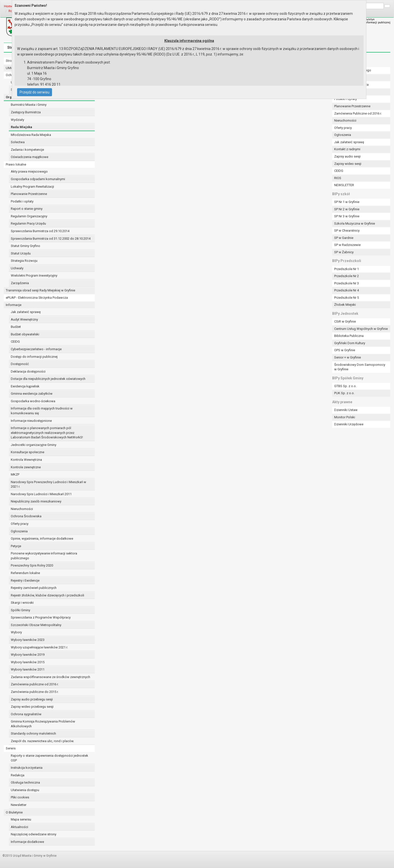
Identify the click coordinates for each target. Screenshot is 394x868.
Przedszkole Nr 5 (347, 298)
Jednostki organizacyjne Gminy (34, 445)
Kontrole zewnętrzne (26, 467)
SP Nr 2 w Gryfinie (347, 209)
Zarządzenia (20, 283)
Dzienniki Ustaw (346, 410)
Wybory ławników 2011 (28, 669)
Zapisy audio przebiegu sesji (32, 699)
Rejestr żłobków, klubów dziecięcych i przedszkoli (47, 595)
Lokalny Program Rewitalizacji (32, 187)
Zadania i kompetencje (27, 150)
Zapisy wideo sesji (348, 164)
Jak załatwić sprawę (26, 312)
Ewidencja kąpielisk (25, 386)
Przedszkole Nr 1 (347, 269)
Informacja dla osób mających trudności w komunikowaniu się (42, 411)
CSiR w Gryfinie (345, 321)
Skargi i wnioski (22, 603)
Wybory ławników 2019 (28, 655)
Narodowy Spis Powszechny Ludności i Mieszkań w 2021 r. (48, 484)
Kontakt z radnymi (347, 149)
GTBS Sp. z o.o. (345, 386)
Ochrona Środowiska (26, 516)
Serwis (11, 748)
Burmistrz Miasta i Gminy (29, 105)
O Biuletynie (14, 812)
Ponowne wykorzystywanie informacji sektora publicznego (44, 556)
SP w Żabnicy (344, 252)
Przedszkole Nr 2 (347, 276)
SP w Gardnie (344, 238)
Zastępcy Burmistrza (26, 112)
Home (8, 6)
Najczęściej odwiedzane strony (34, 834)
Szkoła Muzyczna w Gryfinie (355, 223)
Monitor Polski (345, 417)
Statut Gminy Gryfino (26, 246)
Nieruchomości (22, 509)
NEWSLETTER (344, 185)
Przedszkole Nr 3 (347, 283)
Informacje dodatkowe (27, 842)
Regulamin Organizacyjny (29, 216)
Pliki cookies (20, 797)
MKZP (15, 474)
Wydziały (17, 120)
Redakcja (18, 775)
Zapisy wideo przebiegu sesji (32, 707)
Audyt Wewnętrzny (24, 319)
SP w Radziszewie (347, 245)
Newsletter (19, 805)
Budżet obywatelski (25, 334)
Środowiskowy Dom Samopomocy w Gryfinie (360, 367)
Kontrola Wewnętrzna (26, 460)
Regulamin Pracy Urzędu (28, 223)
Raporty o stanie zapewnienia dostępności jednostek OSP (50, 758)
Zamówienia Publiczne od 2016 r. (358, 113)
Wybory (16, 632)
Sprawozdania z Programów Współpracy (41, 617)
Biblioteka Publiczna (349, 336)
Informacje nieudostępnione (31, 421)
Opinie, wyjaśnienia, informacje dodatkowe (42, 539)
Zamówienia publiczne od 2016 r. (35, 684)
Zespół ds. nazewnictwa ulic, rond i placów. (42, 741)
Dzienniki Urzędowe (349, 424)
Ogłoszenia (19, 531)
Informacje (14, 305)
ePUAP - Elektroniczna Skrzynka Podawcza (37, 298)
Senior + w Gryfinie (348, 357)
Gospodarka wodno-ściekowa (33, 401)
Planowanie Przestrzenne (29, 194)
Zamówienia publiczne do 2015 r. (35, 692)
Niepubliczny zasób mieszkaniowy (36, 501)
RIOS (338, 178)
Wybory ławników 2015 (28, 662)
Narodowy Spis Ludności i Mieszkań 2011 (41, 494)
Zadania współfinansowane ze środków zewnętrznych (51, 677)
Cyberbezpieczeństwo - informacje (36, 349)
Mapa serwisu (21, 819)
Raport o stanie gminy (27, 209)
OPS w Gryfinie (345, 350)
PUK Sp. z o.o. (344, 393)
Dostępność (20, 364)
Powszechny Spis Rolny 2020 (32, 565)
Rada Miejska (21, 127)
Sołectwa (18, 142)
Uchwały (17, 268)
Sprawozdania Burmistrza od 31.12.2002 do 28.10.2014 (51, 239)
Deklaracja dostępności (28, 371)
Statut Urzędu (21, 253)
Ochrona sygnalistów (26, 714)
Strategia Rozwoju (24, 261)
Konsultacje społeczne (28, 452)
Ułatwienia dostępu (25, 790)
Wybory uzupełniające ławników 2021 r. (39, 647)
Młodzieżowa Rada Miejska (31, 135)
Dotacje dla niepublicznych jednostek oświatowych (48, 379)
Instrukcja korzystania (27, 768)
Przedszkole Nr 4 (347, 290)
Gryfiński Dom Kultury (350, 343)
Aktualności (19, 827)
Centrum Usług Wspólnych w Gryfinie (361, 329)
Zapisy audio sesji (347, 156)
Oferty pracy (20, 524)
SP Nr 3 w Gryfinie (347, 216)
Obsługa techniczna (25, 782)
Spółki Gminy (20, 610)
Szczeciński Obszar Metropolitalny (36, 625)
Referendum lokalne (25, 573)
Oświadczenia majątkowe (30, 157)
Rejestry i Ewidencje (25, 580)
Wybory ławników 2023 (28, 640)
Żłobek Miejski (345, 305)
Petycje (16, 546)
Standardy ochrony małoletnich (33, 733)
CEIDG (15, 342)
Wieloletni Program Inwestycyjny (34, 275)
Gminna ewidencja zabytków (32, 394)
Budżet (16, 327)
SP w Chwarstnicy (347, 231)
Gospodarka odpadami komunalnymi (38, 179)
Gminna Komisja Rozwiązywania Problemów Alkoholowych (43, 724)
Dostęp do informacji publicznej (34, 357)
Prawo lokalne (16, 164)
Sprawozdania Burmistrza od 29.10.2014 (40, 231)
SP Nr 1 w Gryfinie (347, 202)
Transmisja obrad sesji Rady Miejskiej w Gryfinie (40, 290)
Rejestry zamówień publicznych (34, 588)
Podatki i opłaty (22, 201)
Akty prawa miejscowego (29, 171)
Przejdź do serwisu (35, 92)
